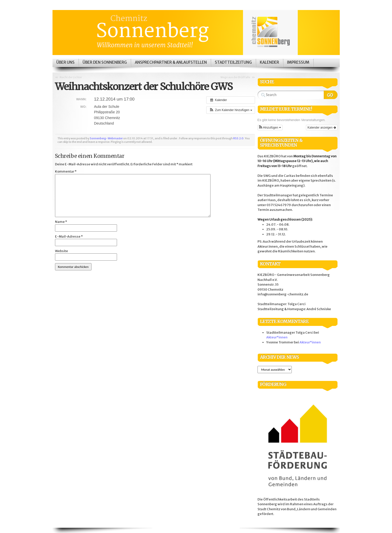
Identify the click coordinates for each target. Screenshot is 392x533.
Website (61, 251)
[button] (230, 110)
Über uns (65, 62)
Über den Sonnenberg (105, 62)
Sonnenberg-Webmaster (106, 138)
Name (61, 222)
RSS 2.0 (238, 138)
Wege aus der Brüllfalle (235, 77)
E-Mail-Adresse (69, 236)
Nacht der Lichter (71, 77)
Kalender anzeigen (322, 128)
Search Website (331, 95)
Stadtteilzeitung (233, 62)
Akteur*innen (277, 337)
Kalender (269, 62)
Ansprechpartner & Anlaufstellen (171, 62)
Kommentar (66, 171)
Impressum (298, 62)
